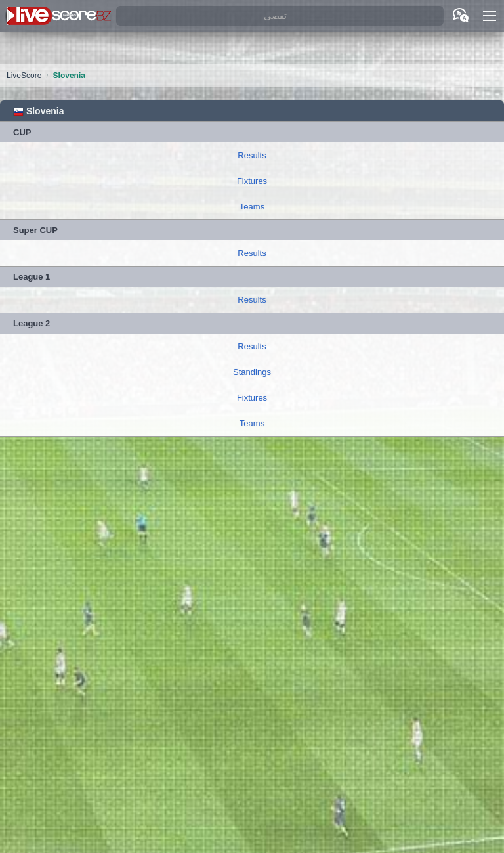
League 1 (31, 277)
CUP (22, 132)
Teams (252, 207)
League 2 (31, 323)
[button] (490, 16)
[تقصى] (280, 16)
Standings (252, 372)
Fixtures (252, 181)
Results (252, 155)
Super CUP (35, 230)
